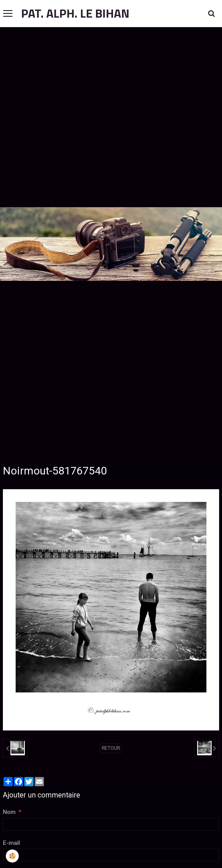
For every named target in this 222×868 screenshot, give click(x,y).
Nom (9, 812)
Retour (111, 748)
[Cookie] (12, 856)
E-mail (11, 843)
